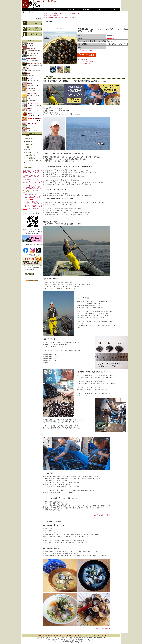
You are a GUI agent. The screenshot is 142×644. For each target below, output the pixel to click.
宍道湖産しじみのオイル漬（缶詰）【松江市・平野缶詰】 (33, 176)
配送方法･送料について (74, 635)
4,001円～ (27, 147)
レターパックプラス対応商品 (33, 162)
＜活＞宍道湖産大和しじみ (71, 13)
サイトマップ (102, 635)
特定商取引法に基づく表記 (44, 635)
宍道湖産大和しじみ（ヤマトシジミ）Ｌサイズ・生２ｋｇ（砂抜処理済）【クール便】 (33, 181)
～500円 (27, 136)
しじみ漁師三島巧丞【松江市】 (71, 17)
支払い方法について (60, 635)
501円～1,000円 (29, 139)
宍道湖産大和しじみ (55, 13)
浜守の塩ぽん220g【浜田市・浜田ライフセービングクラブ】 (33, 172)
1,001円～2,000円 (30, 141)
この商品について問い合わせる (88, 61)
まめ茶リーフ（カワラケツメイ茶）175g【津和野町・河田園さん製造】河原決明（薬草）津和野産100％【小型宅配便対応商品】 (33, 189)
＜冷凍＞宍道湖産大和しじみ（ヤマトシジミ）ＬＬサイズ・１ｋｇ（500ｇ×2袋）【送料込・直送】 (33, 197)
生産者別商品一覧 (30, 155)
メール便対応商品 (30, 158)
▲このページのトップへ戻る (101, 515)
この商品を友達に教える (86, 63)
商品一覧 (27, 150)
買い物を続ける (83, 59)
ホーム (45, 13)
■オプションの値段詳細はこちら (87, 50)
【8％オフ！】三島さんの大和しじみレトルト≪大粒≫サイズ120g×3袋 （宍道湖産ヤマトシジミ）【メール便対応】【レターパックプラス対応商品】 (33, 206)
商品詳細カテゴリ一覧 (31, 152)
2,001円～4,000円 (30, 144)
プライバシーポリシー (90, 635)
